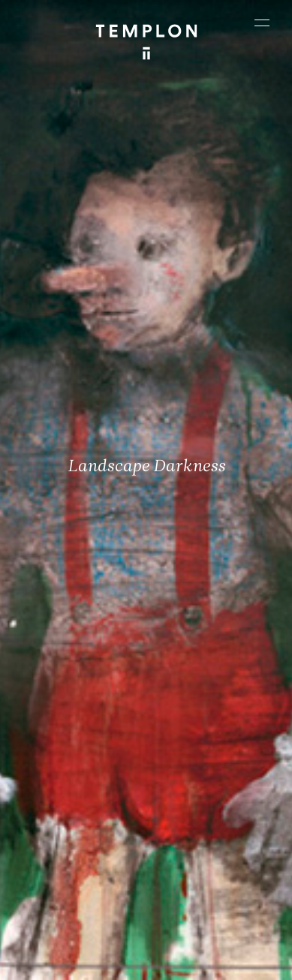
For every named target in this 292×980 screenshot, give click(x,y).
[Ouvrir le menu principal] (262, 23)
